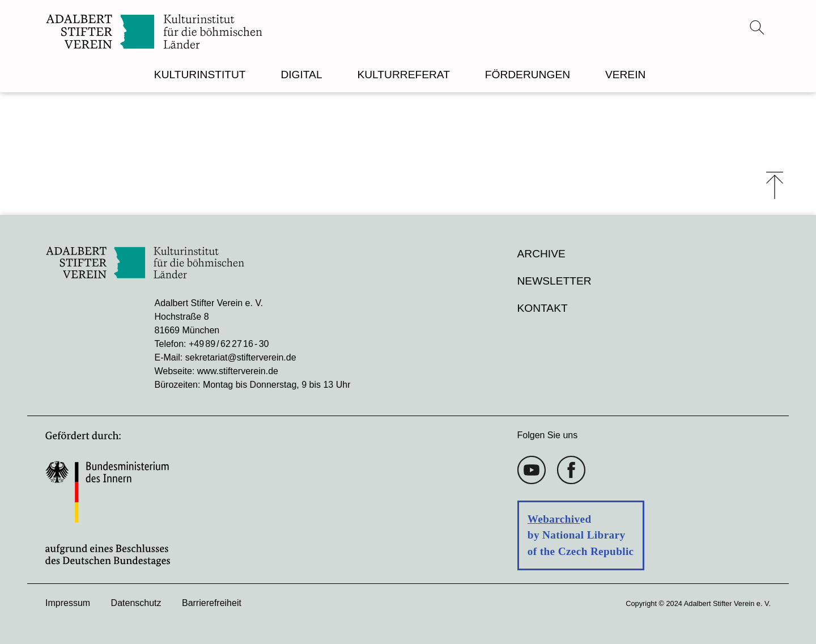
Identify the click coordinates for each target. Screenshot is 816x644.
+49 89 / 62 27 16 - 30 (229, 344)
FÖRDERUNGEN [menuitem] (528, 75)
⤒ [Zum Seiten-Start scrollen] (775, 185)
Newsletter (554, 281)
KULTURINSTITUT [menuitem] (200, 75)
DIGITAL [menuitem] (301, 75)
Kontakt (543, 308)
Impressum (68, 603)
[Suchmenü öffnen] (757, 27)
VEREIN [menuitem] (625, 75)
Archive (541, 254)
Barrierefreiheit (212, 603)
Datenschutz (136, 603)
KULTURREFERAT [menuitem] (403, 75)
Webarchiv (554, 519)
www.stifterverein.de (238, 371)
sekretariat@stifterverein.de (241, 357)
